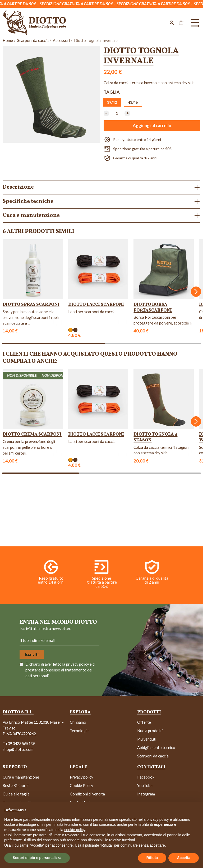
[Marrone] (75, 330)
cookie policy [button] (75, 830)
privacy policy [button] (158, 819)
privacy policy (78, 664)
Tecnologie (79, 731)
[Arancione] (70, 330)
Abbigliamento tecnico (156, 748)
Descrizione (18, 187)
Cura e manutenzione (31, 215)
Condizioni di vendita (87, 794)
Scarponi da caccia (33, 40)
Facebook (146, 777)
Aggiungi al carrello (152, 126)
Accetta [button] (184, 858)
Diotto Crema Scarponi (32, 434)
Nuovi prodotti (150, 731)
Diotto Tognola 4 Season (155, 437)
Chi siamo (78, 722)
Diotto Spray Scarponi (31, 305)
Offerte (144, 722)
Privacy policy (81, 777)
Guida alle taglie (16, 794)
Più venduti (147, 739)
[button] (172, 23)
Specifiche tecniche (28, 201)
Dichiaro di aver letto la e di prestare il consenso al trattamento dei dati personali (60, 670)
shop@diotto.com (18, 749)
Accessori (61, 40)
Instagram (146, 794)
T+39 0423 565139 (19, 744)
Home (8, 40)
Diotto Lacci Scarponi (96, 305)
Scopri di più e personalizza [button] (37, 858)
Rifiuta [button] (152, 858)
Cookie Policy (81, 786)
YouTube (145, 786)
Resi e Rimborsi (15, 786)
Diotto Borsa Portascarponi (153, 307)
